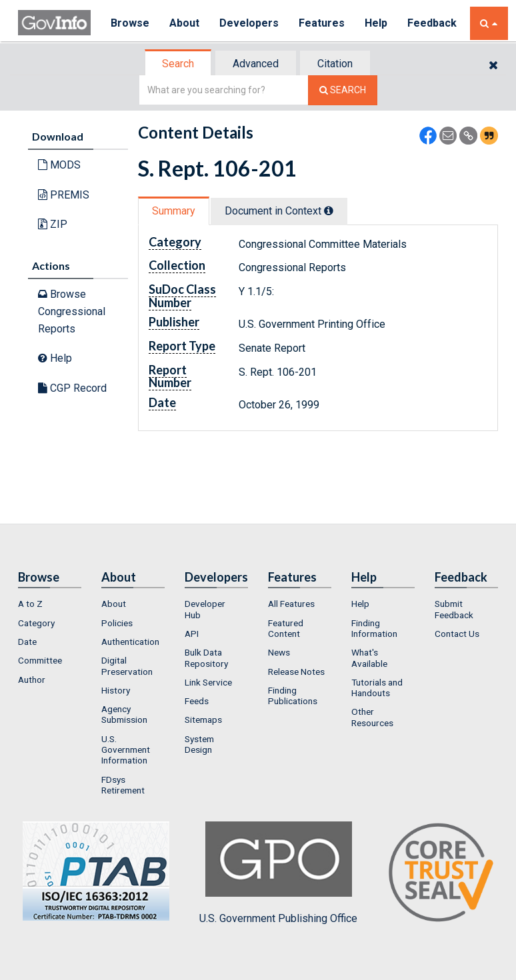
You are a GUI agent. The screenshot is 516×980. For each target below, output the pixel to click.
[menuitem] (50, 604)
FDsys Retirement (123, 785)
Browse (130, 23)
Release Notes (296, 672)
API (192, 634)
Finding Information (374, 628)
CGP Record (72, 388)
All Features (291, 604)
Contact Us (457, 634)
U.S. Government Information (126, 750)
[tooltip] (329, 211)
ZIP (53, 224)
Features (322, 23)
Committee (40, 660)
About (184, 23)
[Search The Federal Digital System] (343, 90)
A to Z (30, 604)
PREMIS (64, 195)
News (279, 652)
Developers (249, 23)
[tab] (179, 64)
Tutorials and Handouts (377, 688)
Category (36, 623)
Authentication (130, 642)
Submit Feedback (454, 609)
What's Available (369, 658)
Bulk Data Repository (206, 658)
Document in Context (279, 211)
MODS (59, 165)
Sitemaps (203, 720)
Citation (335, 64)
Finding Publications (293, 696)
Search (178, 64)
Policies (117, 623)
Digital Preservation (127, 666)
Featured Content (286, 628)
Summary (174, 211)
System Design (199, 744)
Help (376, 23)
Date (27, 642)
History (116, 690)
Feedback (432, 23)
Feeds (197, 701)
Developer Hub (205, 609)
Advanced (256, 64)
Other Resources (372, 717)
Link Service (208, 682)
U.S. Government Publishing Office (278, 873)
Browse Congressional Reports (72, 311)
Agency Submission (124, 714)
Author (32, 680)
